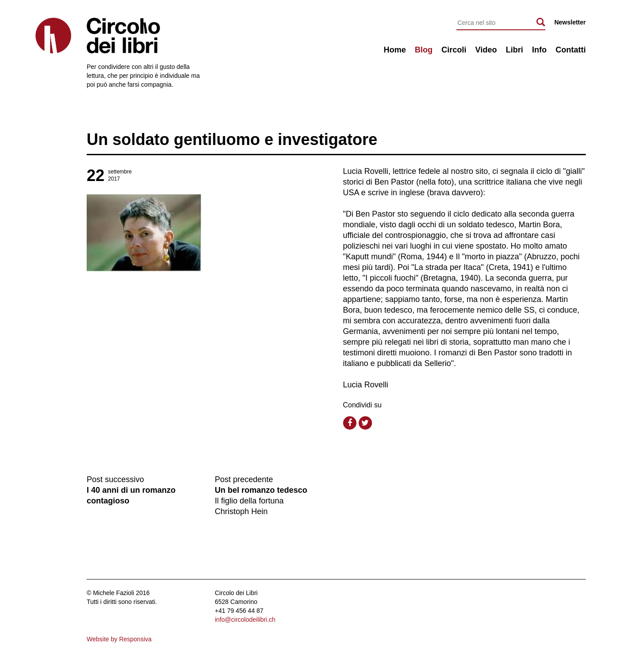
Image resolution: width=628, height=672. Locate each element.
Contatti (571, 50)
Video (486, 50)
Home (395, 50)
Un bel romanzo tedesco (261, 490)
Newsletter (570, 22)
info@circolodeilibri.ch (245, 620)
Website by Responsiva (119, 639)
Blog (424, 50)
